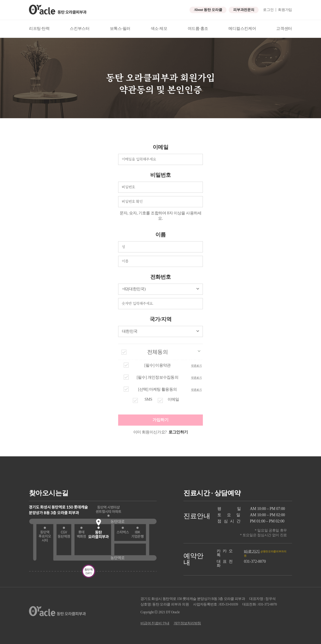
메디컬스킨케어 (242, 28)
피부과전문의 (244, 10)
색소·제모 (159, 28)
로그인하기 (178, 432)
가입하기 (160, 420)
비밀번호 (160, 175)
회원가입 (285, 10)
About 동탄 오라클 (208, 10)
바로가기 (252, 551)
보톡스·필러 (120, 28)
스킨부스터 (80, 28)
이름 (160, 235)
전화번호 (160, 277)
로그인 (268, 10)
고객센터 (284, 28)
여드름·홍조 (198, 28)
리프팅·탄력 (39, 28)
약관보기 (196, 366)
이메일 (160, 147)
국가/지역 (160, 319)
